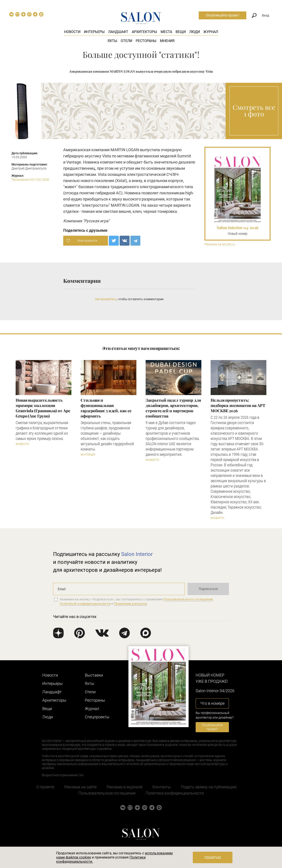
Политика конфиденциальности (175, 793)
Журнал (211, 32)
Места (166, 32)
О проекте (45, 787)
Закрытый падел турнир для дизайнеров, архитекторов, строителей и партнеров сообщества (173, 408)
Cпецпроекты (97, 717)
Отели (126, 41)
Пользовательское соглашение (107, 793)
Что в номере (212, 703)
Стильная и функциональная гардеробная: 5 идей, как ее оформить (106, 408)
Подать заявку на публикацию (209, 787)
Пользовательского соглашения (188, 599)
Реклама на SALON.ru (220, 244)
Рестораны (146, 41)
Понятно (213, 858)
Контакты (162, 787)
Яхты (112, 41)
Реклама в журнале (124, 787)
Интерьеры (94, 32)
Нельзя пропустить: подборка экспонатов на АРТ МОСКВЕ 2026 (238, 405)
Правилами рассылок (131, 604)
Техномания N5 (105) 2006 (30, 180)
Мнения (167, 41)
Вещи (181, 32)
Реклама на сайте (80, 787)
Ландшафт (118, 32)
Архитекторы (144, 32)
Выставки (94, 675)
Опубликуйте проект (223, 15)
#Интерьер (88, 455)
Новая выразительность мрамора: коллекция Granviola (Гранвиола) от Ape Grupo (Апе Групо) (43, 408)
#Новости (22, 444)
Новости (72, 32)
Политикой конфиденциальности (85, 604)
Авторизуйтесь (106, 299)
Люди (195, 32)
